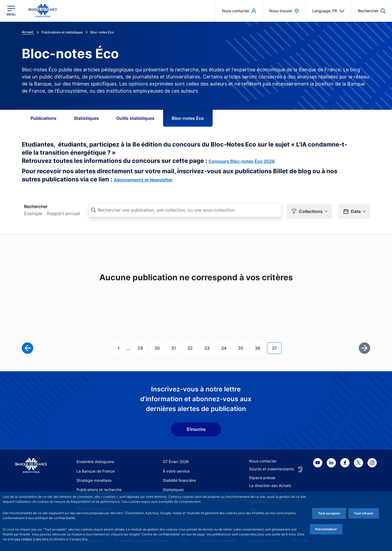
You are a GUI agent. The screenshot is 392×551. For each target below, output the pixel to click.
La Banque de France (96, 470)
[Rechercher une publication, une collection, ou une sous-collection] (185, 210)
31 (176, 347)
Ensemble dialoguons (95, 461)
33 (209, 347)
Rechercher (36, 206)
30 (159, 347)
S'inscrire (196, 428)
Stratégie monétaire (94, 479)
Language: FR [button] (328, 11)
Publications (43, 118)
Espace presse (262, 477)
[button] (309, 210)
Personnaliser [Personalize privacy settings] (326, 529)
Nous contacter (263, 460)
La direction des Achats (270, 485)
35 (243, 347)
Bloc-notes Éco (188, 118)
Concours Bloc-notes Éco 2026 (242, 161)
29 (142, 347)
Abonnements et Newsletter (143, 180)
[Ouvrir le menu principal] (11, 11)
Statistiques (86, 118)
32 (192, 347)
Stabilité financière (179, 479)
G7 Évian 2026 (176, 461)
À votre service (176, 470)
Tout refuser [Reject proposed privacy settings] (364, 513)
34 (226, 347)
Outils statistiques (135, 118)
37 (276, 347)
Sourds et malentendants (271, 468)
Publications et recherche (99, 489)
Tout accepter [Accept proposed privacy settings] (329, 513)
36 (260, 347)
